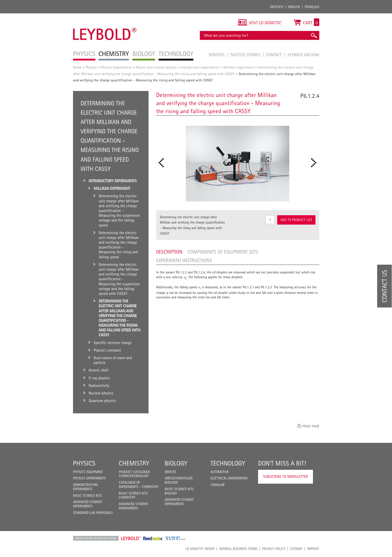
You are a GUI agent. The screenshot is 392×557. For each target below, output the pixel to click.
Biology (176, 463)
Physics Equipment (88, 472)
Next (315, 163)
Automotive (220, 472)
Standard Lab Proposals (93, 513)
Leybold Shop (131, 538)
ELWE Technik (175, 538)
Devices (170, 472)
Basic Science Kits (87, 496)
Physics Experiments (116, 67)
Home (77, 67)
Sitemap (296, 549)
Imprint (313, 549)
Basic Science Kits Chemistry (133, 495)
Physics (91, 67)
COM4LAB (218, 485)
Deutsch (277, 7)
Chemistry (134, 463)
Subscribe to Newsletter (286, 476)
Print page (311, 426)
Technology (228, 463)
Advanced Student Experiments (88, 504)
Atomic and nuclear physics (156, 67)
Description (169, 252)
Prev (163, 163)
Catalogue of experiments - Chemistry (139, 485)
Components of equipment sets (223, 252)
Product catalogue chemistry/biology (134, 474)
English (294, 7)
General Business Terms (238, 549)
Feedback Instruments (153, 538)
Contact (274, 55)
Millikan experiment (239, 67)
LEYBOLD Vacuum (304, 55)
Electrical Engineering (229, 478)
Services (217, 55)
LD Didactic (96, 538)
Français (312, 7)
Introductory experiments (200, 67)
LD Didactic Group (200, 549)
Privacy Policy (274, 549)
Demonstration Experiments (85, 487)
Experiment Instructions (184, 260)
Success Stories (246, 55)
